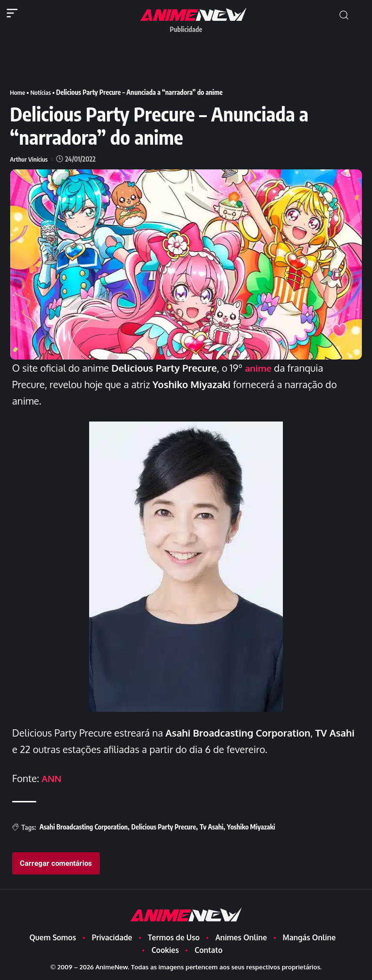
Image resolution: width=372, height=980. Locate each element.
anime (259, 368)
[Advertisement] (186, 60)
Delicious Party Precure (164, 827)
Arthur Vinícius (30, 159)
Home (18, 92)
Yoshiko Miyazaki (251, 827)
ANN (52, 778)
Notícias (42, 92)
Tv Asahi (211, 827)
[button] (344, 15)
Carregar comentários (56, 863)
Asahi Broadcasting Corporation (83, 827)
